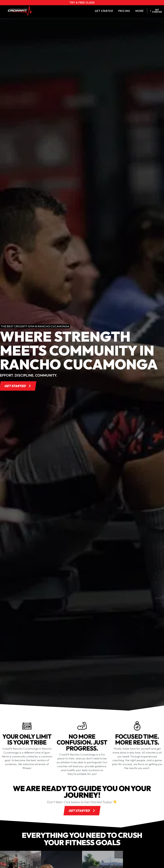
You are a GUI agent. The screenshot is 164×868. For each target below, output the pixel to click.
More (140, 11)
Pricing (124, 11)
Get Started (104, 11)
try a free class (82, 3)
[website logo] (21, 11)
